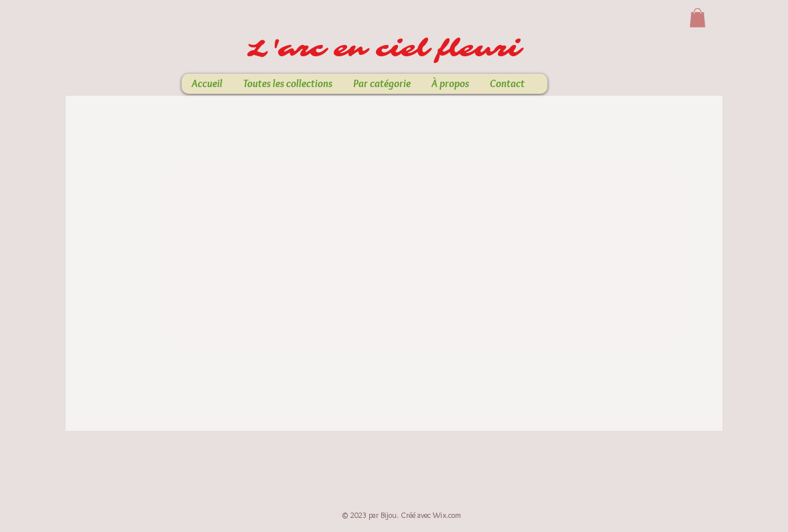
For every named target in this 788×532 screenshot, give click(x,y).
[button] (698, 18)
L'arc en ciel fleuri (389, 49)
